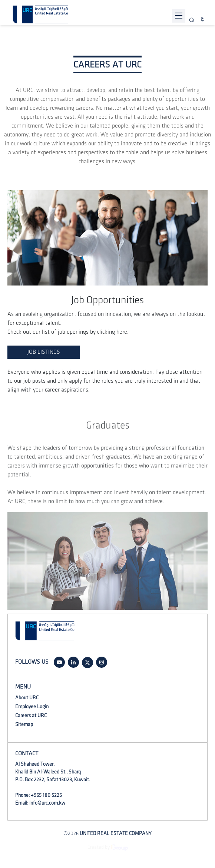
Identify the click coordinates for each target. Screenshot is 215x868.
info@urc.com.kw (47, 803)
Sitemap (24, 724)
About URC (27, 698)
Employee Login (32, 707)
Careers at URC (31, 715)
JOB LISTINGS (44, 352)
